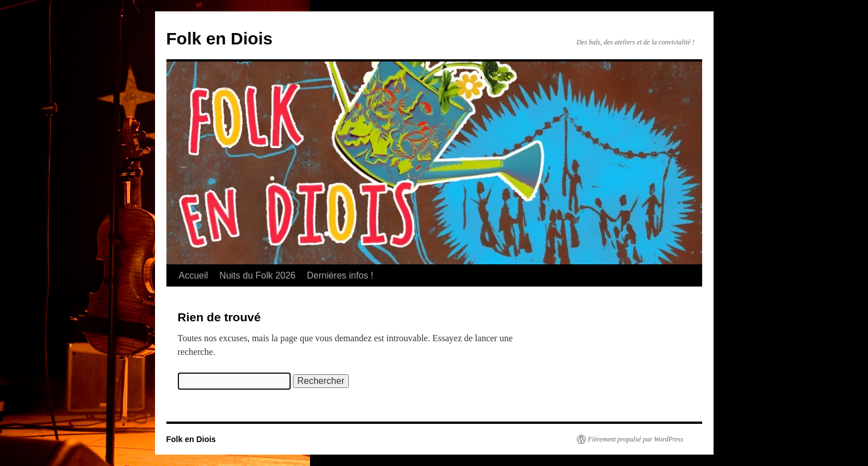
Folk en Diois (220, 38)
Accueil (194, 275)
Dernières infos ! (340, 275)
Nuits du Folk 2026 (257, 275)
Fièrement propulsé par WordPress (636, 439)
